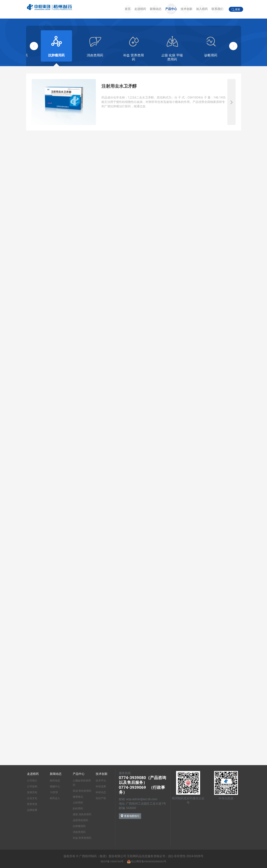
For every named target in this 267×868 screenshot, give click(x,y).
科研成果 (101, 786)
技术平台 (101, 781)
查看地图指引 (130, 816)
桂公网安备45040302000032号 (149, 861)
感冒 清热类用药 (82, 814)
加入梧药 (202, 9)
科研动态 (101, 792)
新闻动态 (156, 9)
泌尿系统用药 (80, 820)
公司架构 (32, 786)
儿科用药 (78, 803)
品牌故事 (32, 810)
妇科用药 (78, 808)
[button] (233, 46)
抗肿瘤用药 (79, 826)
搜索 (236, 9)
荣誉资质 (32, 804)
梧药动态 (55, 781)
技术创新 (187, 9)
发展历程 (32, 792)
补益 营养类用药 (82, 838)
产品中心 (171, 9)
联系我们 (217, 9)
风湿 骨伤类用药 (82, 791)
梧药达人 (55, 798)
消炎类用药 (79, 832)
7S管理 (54, 792)
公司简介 (32, 781)
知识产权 (101, 798)
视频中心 (55, 786)
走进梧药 (140, 9)
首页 (128, 9)
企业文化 (32, 798)
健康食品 (78, 797)
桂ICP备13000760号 (112, 861)
